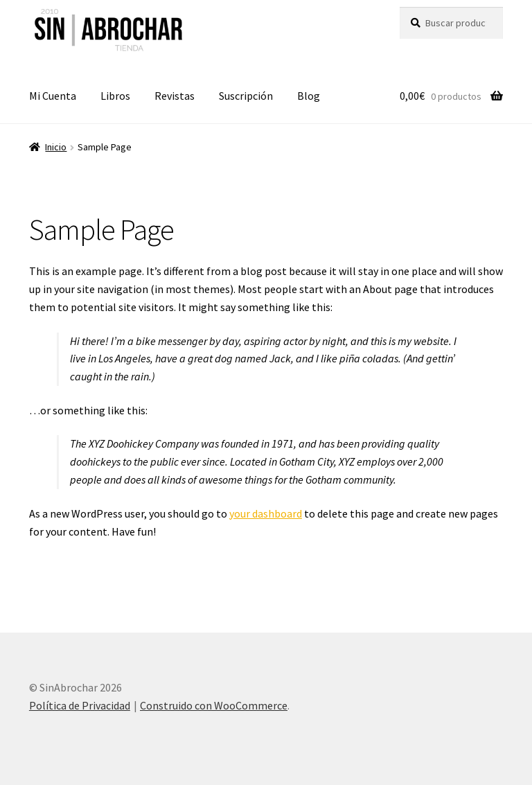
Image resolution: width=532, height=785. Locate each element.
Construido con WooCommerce (214, 705)
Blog (309, 96)
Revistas (175, 96)
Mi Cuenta (53, 96)
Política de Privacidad (80, 705)
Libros (115, 96)
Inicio (56, 147)
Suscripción (246, 96)
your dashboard (266, 513)
